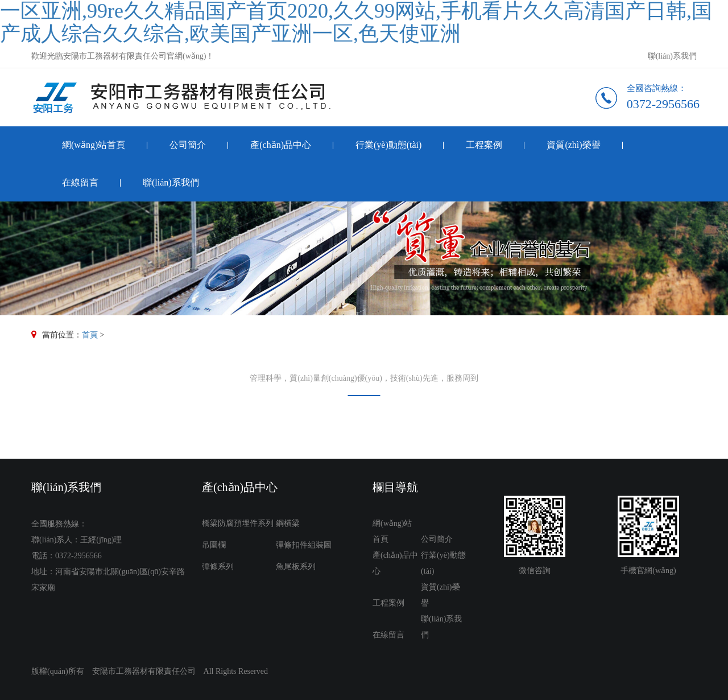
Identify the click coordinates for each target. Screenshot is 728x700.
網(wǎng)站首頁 (94, 145)
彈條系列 (218, 567)
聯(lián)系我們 (672, 56)
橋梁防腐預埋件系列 (238, 523)
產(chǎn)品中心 (281, 145)
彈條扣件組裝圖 (304, 545)
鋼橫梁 (288, 523)
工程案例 (484, 145)
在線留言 (80, 182)
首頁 (90, 335)
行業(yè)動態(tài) (388, 145)
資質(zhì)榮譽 (573, 145)
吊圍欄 (214, 545)
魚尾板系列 (296, 567)
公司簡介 (188, 145)
